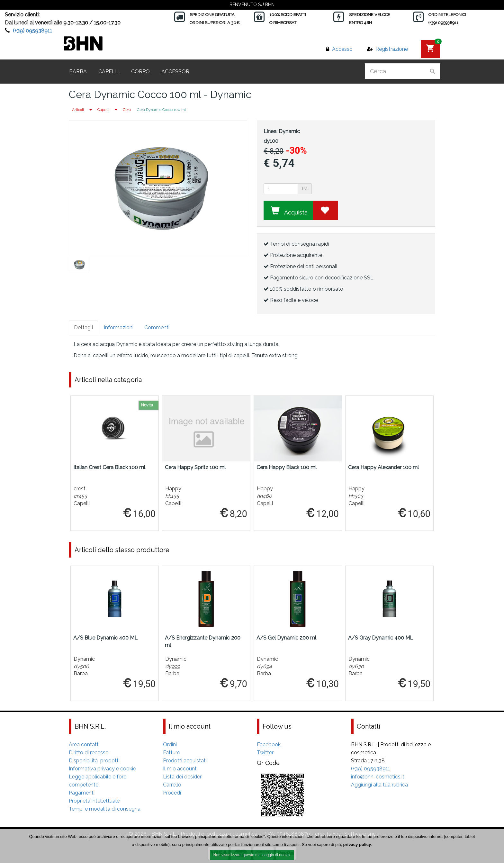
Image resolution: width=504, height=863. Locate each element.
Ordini (170, 745)
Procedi (172, 793)
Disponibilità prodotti (94, 761)
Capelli (109, 72)
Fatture (171, 753)
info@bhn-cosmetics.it (378, 777)
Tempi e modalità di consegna (105, 809)
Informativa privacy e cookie (102, 769)
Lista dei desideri (183, 777)
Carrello (172, 785)
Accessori (176, 72)
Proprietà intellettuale (94, 801)
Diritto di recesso (89, 753)
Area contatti (84, 745)
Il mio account (180, 769)
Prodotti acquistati (185, 761)
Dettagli (83, 327)
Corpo (140, 72)
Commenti (157, 327)
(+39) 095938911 (32, 31)
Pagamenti (82, 793)
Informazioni (119, 327)
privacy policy (357, 846)
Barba (78, 72)
